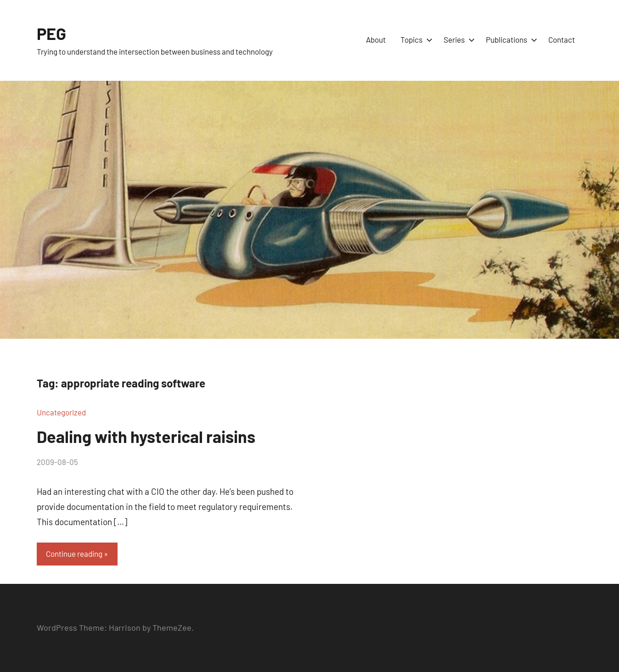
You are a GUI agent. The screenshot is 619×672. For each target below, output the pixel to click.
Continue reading (74, 554)
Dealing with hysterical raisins (146, 436)
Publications (510, 39)
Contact (562, 39)
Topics (415, 39)
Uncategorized (61, 412)
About (376, 39)
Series (457, 39)
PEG (51, 33)
